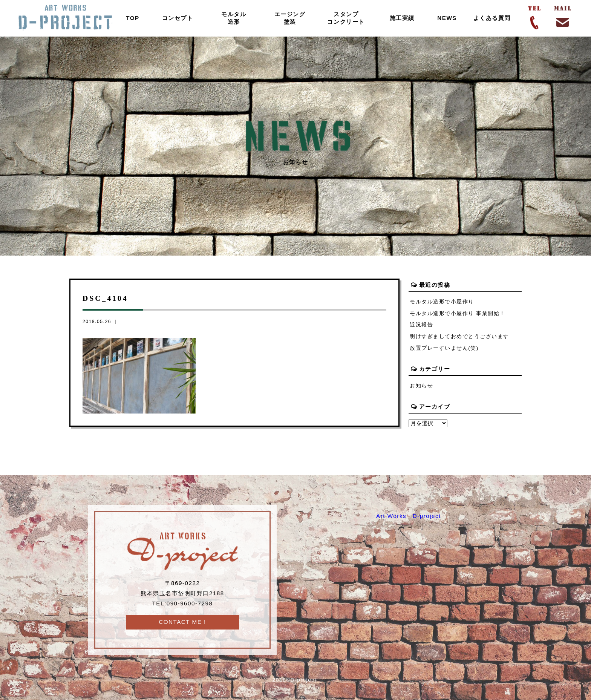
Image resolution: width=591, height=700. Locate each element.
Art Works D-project (409, 516)
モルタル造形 (234, 18)
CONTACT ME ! (182, 622)
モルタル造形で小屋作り (442, 302)
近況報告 (421, 325)
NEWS (447, 18)
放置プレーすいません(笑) (444, 348)
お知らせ (421, 386)
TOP (133, 18)
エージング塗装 (290, 18)
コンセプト (178, 18)
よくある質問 (492, 18)
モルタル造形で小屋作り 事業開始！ (458, 313)
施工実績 (402, 18)
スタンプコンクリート (346, 18)
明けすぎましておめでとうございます (459, 336)
